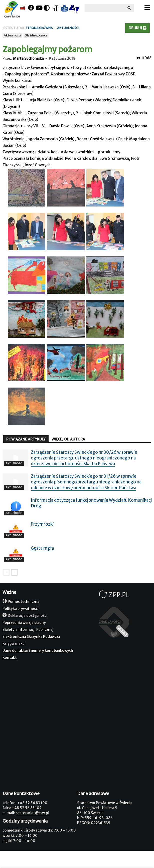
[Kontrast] (47, 8)
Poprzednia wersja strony (24, 623)
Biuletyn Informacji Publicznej (28, 630)
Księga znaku (14, 644)
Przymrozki (42, 524)
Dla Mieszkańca (36, 35)
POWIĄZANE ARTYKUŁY (26, 439)
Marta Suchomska (28, 58)
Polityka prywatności (21, 609)
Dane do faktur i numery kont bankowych (38, 651)
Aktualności (12, 35)
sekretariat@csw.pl (32, 813)
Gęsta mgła (42, 548)
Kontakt (10, 657)
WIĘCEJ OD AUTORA (68, 439)
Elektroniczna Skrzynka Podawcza (31, 637)
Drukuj (137, 28)
